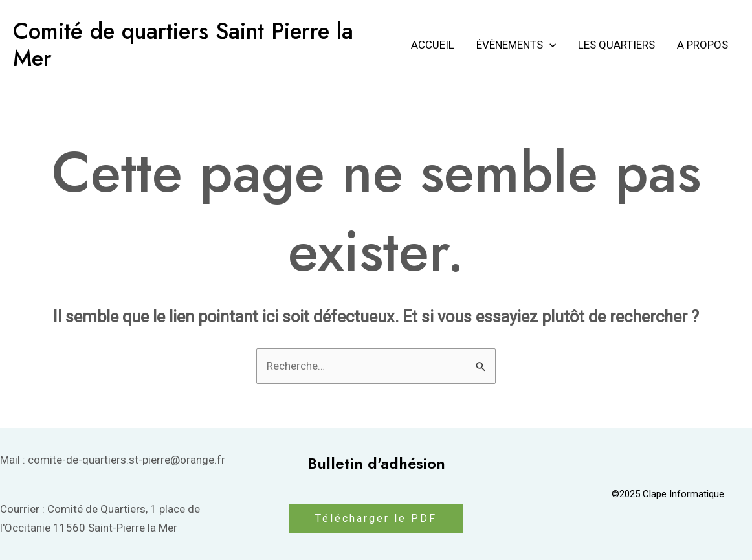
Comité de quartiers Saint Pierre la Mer (183, 45)
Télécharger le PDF (376, 518)
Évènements (516, 45)
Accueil (433, 45)
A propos (702, 45)
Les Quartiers (616, 45)
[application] (549, 45)
